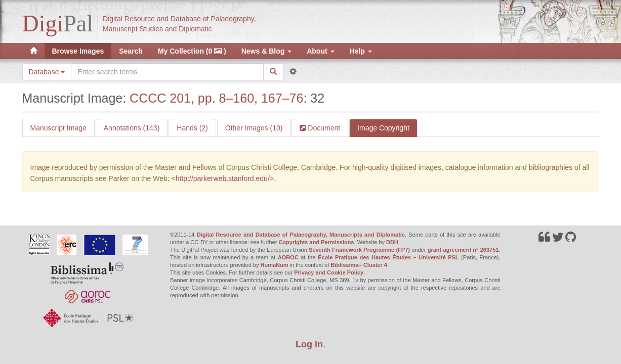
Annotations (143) (132, 128)
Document (323, 128)
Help (361, 51)
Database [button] (47, 72)
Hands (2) (192, 128)
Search (131, 51)
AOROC (288, 257)
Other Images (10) (254, 128)
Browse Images (78, 51)
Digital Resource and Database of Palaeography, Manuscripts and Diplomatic (301, 235)
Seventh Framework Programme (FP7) (359, 250)
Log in (309, 344)
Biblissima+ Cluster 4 (359, 265)
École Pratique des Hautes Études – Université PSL (388, 257)
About (320, 51)
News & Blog (266, 51)
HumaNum (275, 265)
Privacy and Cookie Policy (329, 272)
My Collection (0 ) (192, 51)
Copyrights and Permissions (316, 242)
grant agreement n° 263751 (463, 250)
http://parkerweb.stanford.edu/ (223, 178)
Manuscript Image (58, 128)
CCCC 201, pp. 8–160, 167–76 (216, 98)
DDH (392, 242)
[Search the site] (167, 72)
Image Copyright (383, 128)
